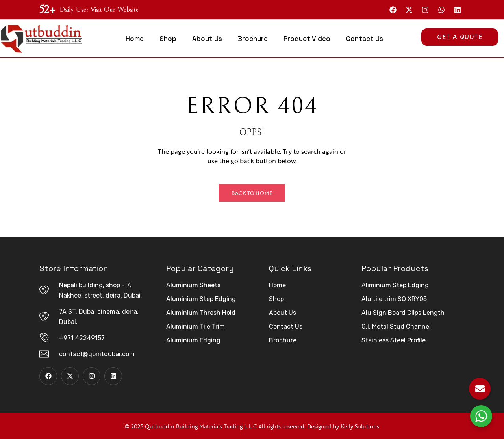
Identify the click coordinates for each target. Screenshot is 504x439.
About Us (207, 39)
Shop (168, 39)
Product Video (307, 39)
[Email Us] (480, 389)
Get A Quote (460, 37)
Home (135, 39)
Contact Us (365, 39)
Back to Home (252, 193)
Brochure (253, 39)
